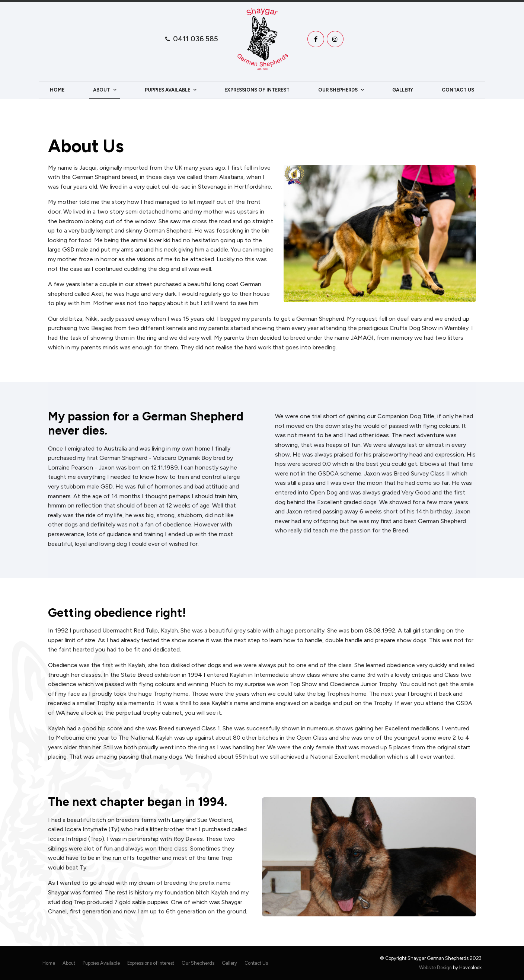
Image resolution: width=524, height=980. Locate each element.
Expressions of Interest (257, 90)
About (102, 90)
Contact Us (458, 90)
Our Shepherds (338, 90)
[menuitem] (49, 963)
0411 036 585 (196, 39)
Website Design (435, 968)
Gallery (403, 90)
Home (57, 90)
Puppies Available (167, 90)
